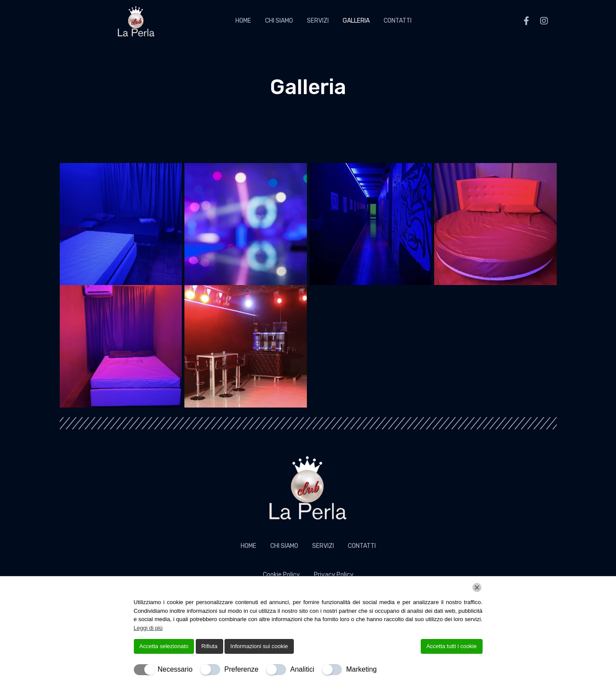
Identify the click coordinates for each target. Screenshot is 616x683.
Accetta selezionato (164, 646)
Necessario (175, 669)
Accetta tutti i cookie (452, 646)
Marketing (361, 669)
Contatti (398, 21)
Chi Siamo (279, 21)
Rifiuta (209, 646)
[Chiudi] (477, 588)
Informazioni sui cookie (259, 646)
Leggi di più (148, 628)
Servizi (318, 21)
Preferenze (242, 669)
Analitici (302, 669)
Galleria (356, 21)
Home (243, 21)
